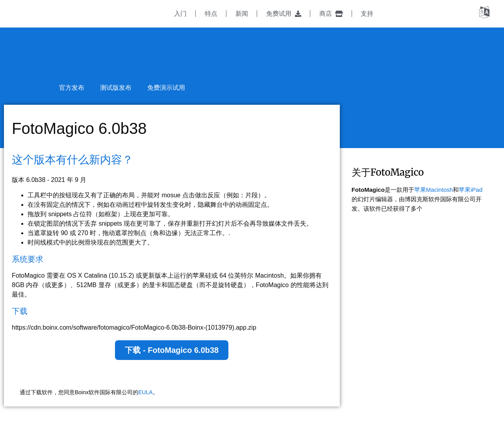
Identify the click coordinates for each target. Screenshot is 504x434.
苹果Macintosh (434, 190)
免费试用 (284, 14)
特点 (211, 14)
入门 (180, 14)
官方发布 (72, 88)
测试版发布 (116, 88)
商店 (331, 14)
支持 (367, 14)
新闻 (242, 14)
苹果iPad (471, 190)
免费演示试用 (166, 88)
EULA (145, 392)
